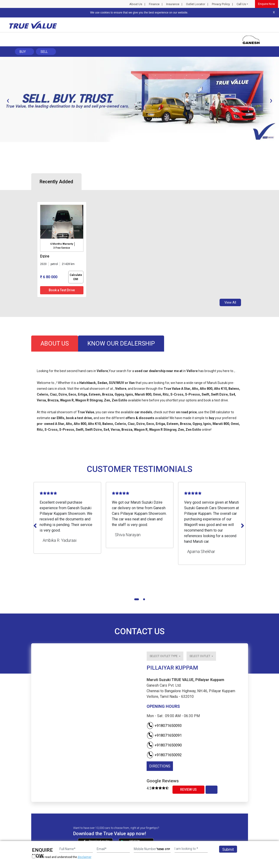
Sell (44, 52)
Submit (228, 849)
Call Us (241, 4)
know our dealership (121, 343)
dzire (45, 256)
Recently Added (56, 182)
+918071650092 (164, 755)
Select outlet (200, 656)
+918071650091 (164, 735)
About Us (136, 4)
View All (230, 302)
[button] (1, 146)
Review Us (188, 790)
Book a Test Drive (62, 290)
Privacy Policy (221, 4)
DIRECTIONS (160, 766)
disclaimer (84, 857)
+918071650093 (164, 726)
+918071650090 (164, 745)
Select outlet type (164, 656)
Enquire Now (267, 4)
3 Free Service (62, 248)
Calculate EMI (76, 277)
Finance (154, 4)
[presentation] (8, 100)
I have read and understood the (62, 857)
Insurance (173, 4)
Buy (23, 52)
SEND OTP (164, 849)
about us (55, 343)
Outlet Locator (196, 4)
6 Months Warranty (62, 244)
